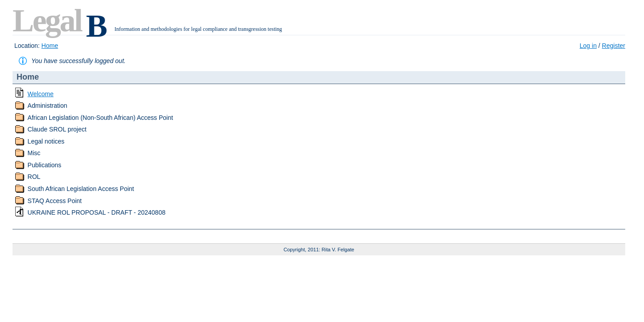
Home (50, 46)
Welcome (41, 94)
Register (614, 46)
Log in (588, 46)
